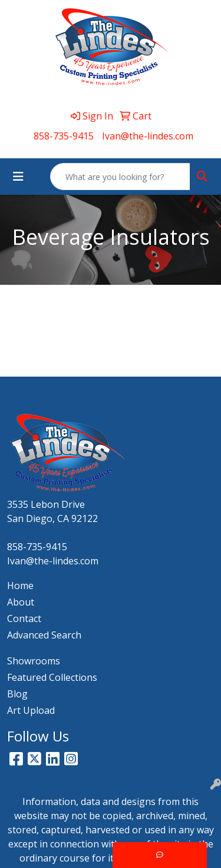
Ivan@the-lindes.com (148, 136)
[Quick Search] (120, 177)
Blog (17, 694)
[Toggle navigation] (18, 177)
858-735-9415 (64, 136)
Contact (24, 618)
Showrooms (34, 661)
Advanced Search (44, 635)
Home (20, 586)
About (21, 602)
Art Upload (31, 710)
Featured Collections (52, 677)
